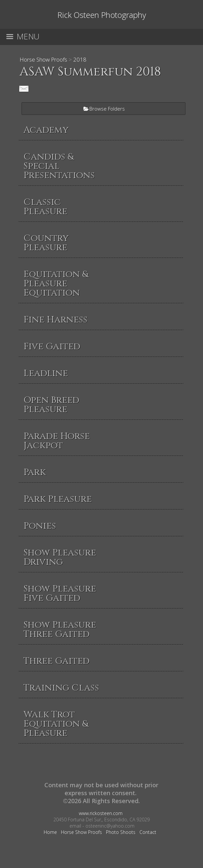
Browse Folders (107, 109)
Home (50, 832)
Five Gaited (52, 346)
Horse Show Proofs (43, 59)
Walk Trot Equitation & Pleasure (56, 724)
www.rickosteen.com (101, 813)
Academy (46, 130)
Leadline (46, 373)
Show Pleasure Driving (60, 557)
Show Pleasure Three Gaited (60, 629)
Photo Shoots (121, 832)
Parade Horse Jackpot (57, 441)
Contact (148, 832)
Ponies (40, 526)
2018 (80, 59)
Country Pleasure (46, 243)
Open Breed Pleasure (51, 405)
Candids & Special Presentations (59, 166)
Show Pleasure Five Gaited (60, 593)
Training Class (61, 688)
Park (35, 472)
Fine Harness (55, 320)
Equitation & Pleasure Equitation (56, 284)
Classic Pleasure (45, 207)
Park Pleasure (58, 499)
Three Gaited (56, 661)
